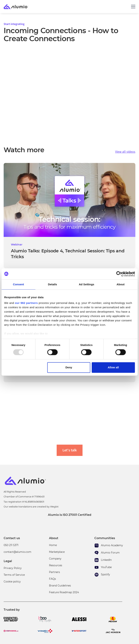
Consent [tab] (18, 284)
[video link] (69, 216)
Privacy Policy (13, 568)
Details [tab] (52, 284)
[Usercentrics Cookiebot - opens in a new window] (119, 274)
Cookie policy (12, 582)
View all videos (125, 152)
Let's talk (70, 450)
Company (55, 559)
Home (53, 545)
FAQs (52, 579)
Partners (54, 572)
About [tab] (121, 284)
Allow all (113, 367)
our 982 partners (26, 303)
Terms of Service (14, 575)
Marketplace (57, 552)
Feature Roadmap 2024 (64, 592)
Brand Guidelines (60, 586)
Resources (56, 565)
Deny (69, 367)
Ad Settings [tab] (87, 284)
